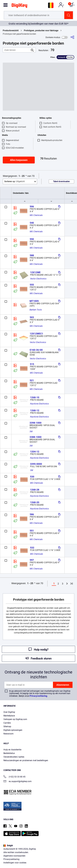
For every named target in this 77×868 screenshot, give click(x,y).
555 (32, 285)
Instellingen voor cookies (15, 863)
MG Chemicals (36, 215)
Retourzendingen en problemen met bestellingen (26, 760)
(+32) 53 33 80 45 (14, 777)
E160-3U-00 (36, 350)
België (8, 846)
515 (32, 364)
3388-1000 (35, 437)
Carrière (7, 723)
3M (31, 432)
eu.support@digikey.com (18, 782)
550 (32, 239)
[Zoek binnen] (16, 50)
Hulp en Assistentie (12, 750)
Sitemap (7, 727)
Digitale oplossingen (13, 730)
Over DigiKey (9, 712)
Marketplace (9, 716)
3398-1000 (35, 423)
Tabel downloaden (61, 181)
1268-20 (35, 502)
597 (32, 560)
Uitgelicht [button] (15, 181)
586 (32, 514)
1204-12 (35, 452)
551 (32, 531)
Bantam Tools (36, 310)
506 (32, 206)
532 (32, 548)
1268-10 (35, 397)
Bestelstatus (9, 753)
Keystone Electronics (39, 404)
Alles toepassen (19, 160)
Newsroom (9, 734)
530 (32, 477)
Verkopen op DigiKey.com (15, 719)
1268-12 (35, 410)
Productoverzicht (11, 31)
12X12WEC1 (36, 334)
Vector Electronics (38, 279)
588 (32, 255)
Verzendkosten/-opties (14, 757)
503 (32, 317)
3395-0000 (36, 464)
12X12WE (35, 272)
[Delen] (72, 37)
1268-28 (35, 490)
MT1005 (34, 301)
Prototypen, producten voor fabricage (41, 31)
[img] (19, 6)
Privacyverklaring (38, 696)
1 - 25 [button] (22, 176)
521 (32, 380)
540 (32, 223)
